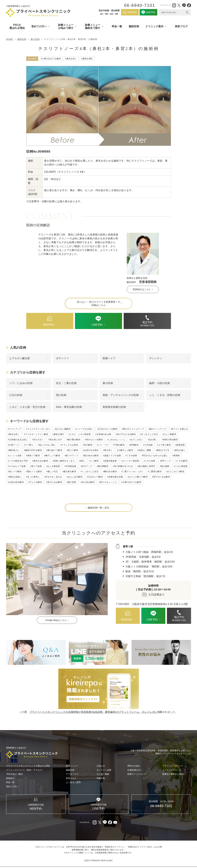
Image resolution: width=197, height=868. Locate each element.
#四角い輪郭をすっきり (64, 461)
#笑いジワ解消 (15, 471)
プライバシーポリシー (173, 766)
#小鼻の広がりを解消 (51, 59)
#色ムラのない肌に (47, 445)
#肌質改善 (180, 445)
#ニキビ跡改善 (181, 466)
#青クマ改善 (36, 466)
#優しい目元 (52, 471)
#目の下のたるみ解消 (126, 434)
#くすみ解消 (181, 461)
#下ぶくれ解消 (35, 482)
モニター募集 (103, 774)
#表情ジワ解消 (33, 456)
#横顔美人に (14, 450)
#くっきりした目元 (89, 471)
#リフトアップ (15, 429)
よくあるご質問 (73, 782)
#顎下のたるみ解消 (161, 477)
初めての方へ (12, 786)
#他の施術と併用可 (146, 466)
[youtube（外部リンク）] (115, 822)
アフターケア (72, 774)
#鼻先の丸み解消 (40, 461)
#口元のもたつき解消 (107, 429)
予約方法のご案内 (14, 774)
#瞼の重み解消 (73, 440)
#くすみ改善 (131, 456)
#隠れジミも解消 (34, 471)
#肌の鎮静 (164, 466)
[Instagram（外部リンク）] (174, 5)
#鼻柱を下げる (162, 450)
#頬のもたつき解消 (94, 440)
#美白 (82, 461)
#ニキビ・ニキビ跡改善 (80, 434)
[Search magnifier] (187, 12)
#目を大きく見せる (53, 477)
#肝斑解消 (134, 445)
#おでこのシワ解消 (175, 471)
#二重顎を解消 (155, 471)
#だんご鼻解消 (169, 434)
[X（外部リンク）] (179, 5)
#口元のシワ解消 (95, 477)
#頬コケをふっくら (108, 482)
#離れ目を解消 (110, 471)
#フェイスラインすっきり (38, 429)
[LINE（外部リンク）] (184, 5)
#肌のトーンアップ (157, 429)
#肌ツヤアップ (71, 456)
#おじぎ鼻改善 (53, 466)
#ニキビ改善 (149, 461)
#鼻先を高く (71, 59)
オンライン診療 (104, 770)
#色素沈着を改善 (115, 477)
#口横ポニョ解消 (125, 450)
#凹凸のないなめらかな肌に (155, 456)
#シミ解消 (94, 461)
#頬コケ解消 (72, 450)
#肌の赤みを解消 (91, 456)
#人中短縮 (148, 445)
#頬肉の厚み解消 (170, 440)
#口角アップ (14, 445)
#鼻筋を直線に (15, 477)
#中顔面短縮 (70, 466)
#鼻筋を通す (87, 59)
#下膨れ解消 (119, 445)
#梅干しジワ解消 (52, 456)
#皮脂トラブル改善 (112, 456)
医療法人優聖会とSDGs (173, 774)
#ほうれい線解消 (63, 429)
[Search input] (173, 12)
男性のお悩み (134, 766)
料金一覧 (117, 26)
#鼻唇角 (176, 456)
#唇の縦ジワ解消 (54, 450)
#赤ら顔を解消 (87, 482)
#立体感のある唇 (103, 434)
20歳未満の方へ (135, 770)
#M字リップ (165, 461)
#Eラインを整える (179, 429)
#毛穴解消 (87, 445)
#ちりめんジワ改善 (17, 466)
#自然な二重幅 (144, 450)
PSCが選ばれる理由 (17, 26)
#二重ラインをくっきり (132, 471)
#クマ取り (29, 445)
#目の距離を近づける (123, 466)
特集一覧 (101, 778)
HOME (9, 39)
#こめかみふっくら (116, 440)
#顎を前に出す (55, 440)
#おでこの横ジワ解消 (137, 477)
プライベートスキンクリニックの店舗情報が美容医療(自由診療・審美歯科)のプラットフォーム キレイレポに (93, 712)
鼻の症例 (35, 39)
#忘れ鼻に (153, 440)
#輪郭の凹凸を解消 (33, 450)
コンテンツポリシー (172, 770)
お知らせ (101, 766)
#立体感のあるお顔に (18, 440)
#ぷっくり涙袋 (15, 456)
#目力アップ (86, 466)
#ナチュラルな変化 (69, 445)
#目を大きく (38, 440)
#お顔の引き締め (91, 450)
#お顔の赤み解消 (16, 482)
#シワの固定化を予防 (18, 461)
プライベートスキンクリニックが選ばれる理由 (28, 766)
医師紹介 (10, 778)
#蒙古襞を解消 (69, 471)
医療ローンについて (137, 774)
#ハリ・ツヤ (103, 445)
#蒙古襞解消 (103, 466)
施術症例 (134, 26)
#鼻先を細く (180, 450)
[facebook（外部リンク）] (189, 5)
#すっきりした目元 (149, 434)
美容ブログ (181, 26)
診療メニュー (72, 766)
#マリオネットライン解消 (36, 434)
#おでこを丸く (136, 440)
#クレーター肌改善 (130, 461)
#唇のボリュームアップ (133, 429)
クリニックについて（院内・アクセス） (25, 770)
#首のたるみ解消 (54, 482)
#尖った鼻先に (33, 477)
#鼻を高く (108, 450)
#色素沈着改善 (110, 461)
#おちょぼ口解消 (74, 477)
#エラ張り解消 (164, 445)
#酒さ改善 (71, 482)
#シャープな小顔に (84, 429)
